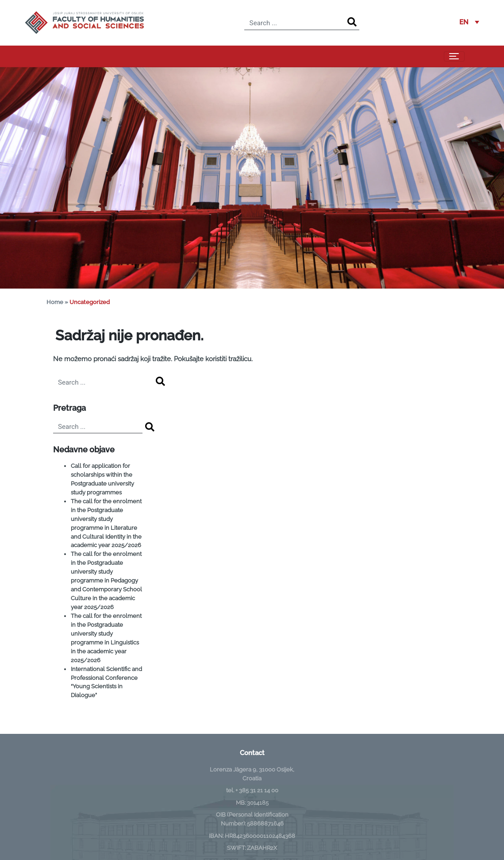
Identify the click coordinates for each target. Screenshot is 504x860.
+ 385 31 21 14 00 (257, 790)
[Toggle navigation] (454, 57)
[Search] (352, 22)
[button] (469, 23)
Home (55, 302)
